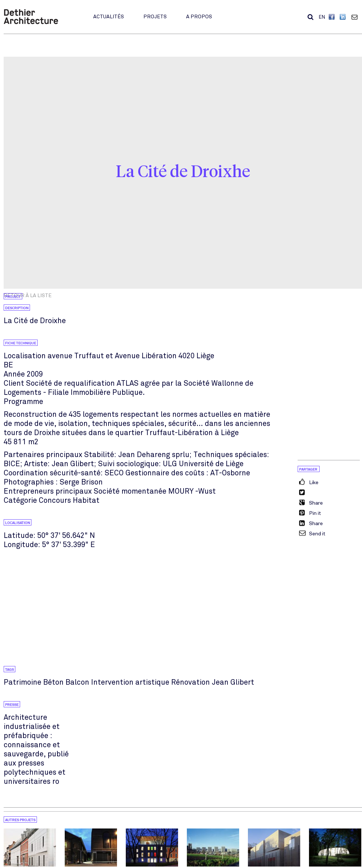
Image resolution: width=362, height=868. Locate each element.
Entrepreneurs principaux (48, 491)
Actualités (109, 17)
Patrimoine (22, 682)
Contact (356, 17)
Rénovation (191, 682)
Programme (23, 402)
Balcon (77, 682)
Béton (53, 682)
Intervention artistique (130, 682)
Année (14, 374)
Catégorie (20, 500)
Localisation (25, 356)
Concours (55, 500)
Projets (155, 17)
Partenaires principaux (43, 455)
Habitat (86, 500)
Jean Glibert (233, 682)
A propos (199, 17)
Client (14, 383)
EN (322, 17)
